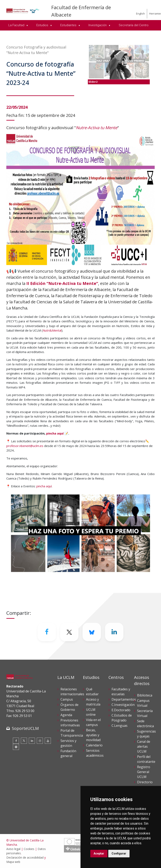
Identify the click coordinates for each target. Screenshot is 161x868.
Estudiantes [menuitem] (69, 25)
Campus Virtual (143, 703)
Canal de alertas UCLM (144, 746)
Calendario (94, 745)
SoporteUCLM (25, 728)
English (140, 14)
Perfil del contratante (146, 759)
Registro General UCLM (144, 772)
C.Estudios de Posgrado (122, 718)
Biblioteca (145, 695)
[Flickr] (16, 747)
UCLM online (91, 712)
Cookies (29, 849)
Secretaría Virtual (145, 713)
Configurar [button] (119, 853)
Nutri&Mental (52, 330)
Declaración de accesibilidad (25, 857)
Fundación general (68, 753)
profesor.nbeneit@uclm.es (25, 446)
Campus (67, 699)
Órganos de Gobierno (69, 707)
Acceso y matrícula (93, 702)
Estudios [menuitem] (43, 25)
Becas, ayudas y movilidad (93, 735)
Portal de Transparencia (72, 733)
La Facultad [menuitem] (17, 25)
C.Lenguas (120, 726)
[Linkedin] (114, 632)
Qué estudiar (92, 692)
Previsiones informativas (70, 723)
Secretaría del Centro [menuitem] (134, 25)
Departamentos (124, 699)
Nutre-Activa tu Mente (97, 128)
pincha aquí (55, 433)
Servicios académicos (95, 753)
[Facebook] (47, 632)
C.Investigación (123, 705)
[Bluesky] (92, 632)
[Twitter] (69, 632)
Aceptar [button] (99, 853)
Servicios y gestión (68, 743)
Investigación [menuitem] (98, 25)
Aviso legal (13, 849)
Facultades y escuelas (121, 692)
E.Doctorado (121, 710)
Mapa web (13, 862)
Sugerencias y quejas (146, 734)
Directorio (145, 782)
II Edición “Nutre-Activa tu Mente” (62, 283)
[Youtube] (48, 741)
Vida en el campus (93, 722)
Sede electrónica (145, 724)
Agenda (66, 715)
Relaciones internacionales (72, 692)
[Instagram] (40, 741)
